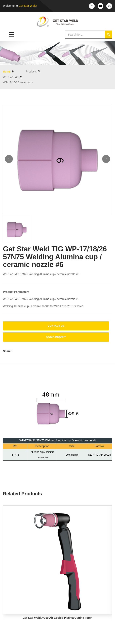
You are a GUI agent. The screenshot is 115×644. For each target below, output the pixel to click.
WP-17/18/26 (13, 77)
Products (33, 71)
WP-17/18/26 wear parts (18, 82)
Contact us (56, 326)
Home (9, 71)
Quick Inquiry (56, 337)
